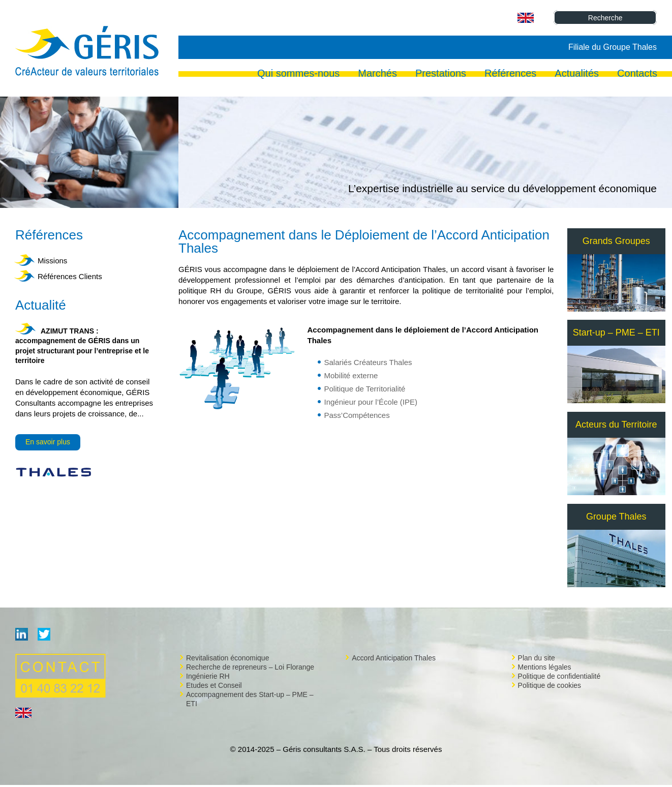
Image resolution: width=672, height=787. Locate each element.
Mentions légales (545, 667)
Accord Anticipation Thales (394, 658)
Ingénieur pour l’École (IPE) (370, 402)
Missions (52, 261)
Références (510, 74)
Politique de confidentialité (559, 676)
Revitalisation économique (227, 658)
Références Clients (70, 276)
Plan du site (537, 658)
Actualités (577, 74)
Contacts (637, 74)
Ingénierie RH (208, 676)
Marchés (377, 74)
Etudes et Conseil (214, 685)
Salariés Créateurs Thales (368, 362)
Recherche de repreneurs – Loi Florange (250, 667)
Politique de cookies (550, 685)
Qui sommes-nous (298, 74)
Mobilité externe (351, 375)
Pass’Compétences (357, 415)
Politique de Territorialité (364, 389)
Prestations (441, 74)
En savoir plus (48, 442)
